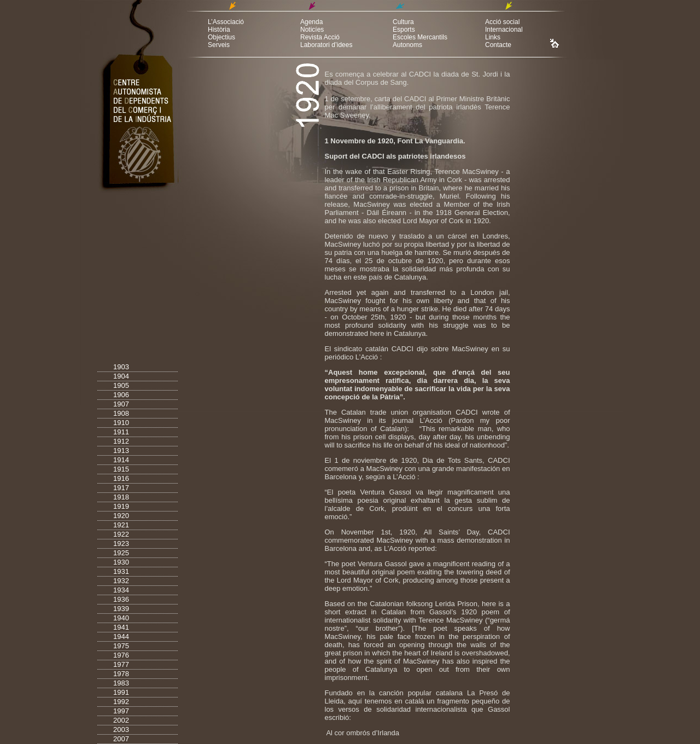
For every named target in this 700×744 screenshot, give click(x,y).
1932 (121, 581)
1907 (121, 404)
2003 (121, 730)
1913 (121, 451)
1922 (121, 534)
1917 (121, 488)
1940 (121, 618)
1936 (121, 599)
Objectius (221, 37)
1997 (121, 711)
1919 (121, 506)
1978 (121, 674)
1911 (121, 432)
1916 (121, 478)
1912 (121, 441)
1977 (121, 664)
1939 (121, 609)
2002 (121, 720)
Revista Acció (320, 37)
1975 (121, 646)
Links (493, 37)
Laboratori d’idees (326, 45)
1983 (121, 683)
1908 (121, 413)
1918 (121, 497)
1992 (121, 702)
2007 (121, 739)
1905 (121, 385)
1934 (121, 590)
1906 (121, 395)
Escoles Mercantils (420, 37)
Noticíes (312, 30)
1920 (121, 516)
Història (219, 30)
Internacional (504, 30)
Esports (404, 30)
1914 (121, 460)
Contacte (498, 45)
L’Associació (226, 22)
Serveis (219, 45)
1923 (121, 544)
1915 (121, 469)
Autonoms (407, 45)
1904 (121, 376)
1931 (121, 571)
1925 (121, 553)
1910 (121, 423)
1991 (121, 692)
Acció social (502, 22)
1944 (121, 637)
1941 (121, 627)
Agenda (311, 22)
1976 (121, 655)
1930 (121, 562)
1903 (121, 367)
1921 (121, 525)
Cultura (403, 22)
